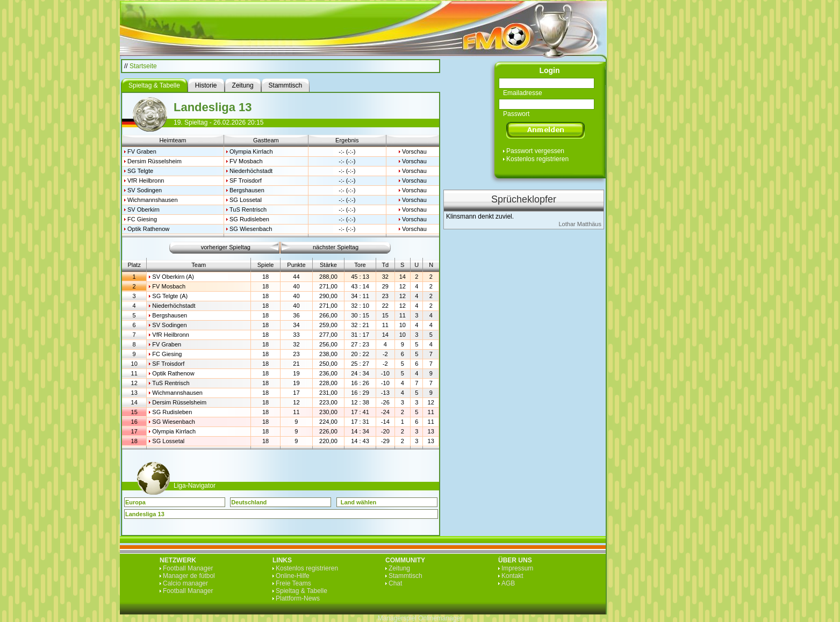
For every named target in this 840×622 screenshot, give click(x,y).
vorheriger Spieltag (226, 247)
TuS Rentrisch (248, 209)
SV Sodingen (145, 190)
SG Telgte (140, 171)
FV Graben (142, 151)
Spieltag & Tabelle (301, 591)
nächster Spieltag (336, 247)
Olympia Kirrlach (251, 151)
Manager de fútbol (189, 576)
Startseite (143, 66)
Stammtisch (405, 576)
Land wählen (359, 502)
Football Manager (188, 568)
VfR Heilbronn (146, 180)
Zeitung (399, 568)
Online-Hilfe (293, 576)
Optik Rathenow (148, 229)
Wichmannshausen (153, 200)
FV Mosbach (246, 161)
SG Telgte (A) (170, 296)
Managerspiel (397, 618)
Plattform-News (298, 598)
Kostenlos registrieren (537, 159)
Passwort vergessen (535, 151)
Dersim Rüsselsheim (155, 161)
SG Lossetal (246, 200)
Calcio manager (185, 583)
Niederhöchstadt (251, 171)
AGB (508, 583)
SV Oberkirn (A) (173, 277)
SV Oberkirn (143, 209)
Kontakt (512, 576)
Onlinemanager (440, 618)
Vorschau (414, 151)
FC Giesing (142, 219)
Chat (395, 583)
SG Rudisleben (249, 219)
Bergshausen (247, 190)
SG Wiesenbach (251, 229)
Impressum (517, 568)
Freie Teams (293, 583)
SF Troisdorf (246, 180)
